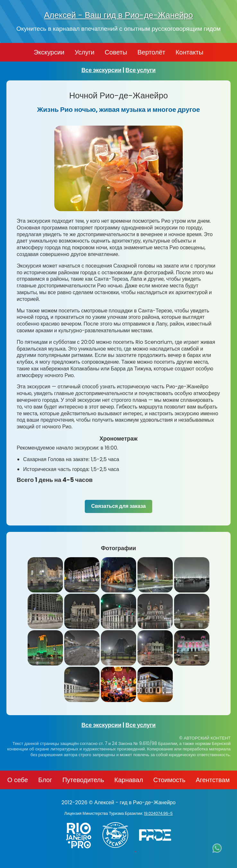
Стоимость (169, 780)
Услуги (84, 52)
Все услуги (141, 70)
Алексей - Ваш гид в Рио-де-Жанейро (119, 15)
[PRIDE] (157, 849)
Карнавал (129, 780)
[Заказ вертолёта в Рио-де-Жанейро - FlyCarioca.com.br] (118, 849)
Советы (116, 52)
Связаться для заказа (119, 506)
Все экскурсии (101, 70)
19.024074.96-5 (158, 813)
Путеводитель (83, 780)
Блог (45, 780)
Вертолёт (151, 52)
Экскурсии (49, 52)
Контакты (189, 52)
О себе (18, 780)
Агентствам (213, 780)
